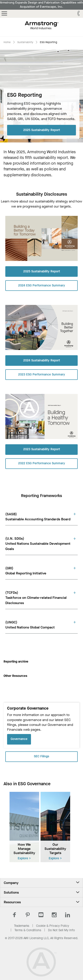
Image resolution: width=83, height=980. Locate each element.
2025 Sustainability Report (42, 130)
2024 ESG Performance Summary (42, 285)
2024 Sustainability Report (42, 360)
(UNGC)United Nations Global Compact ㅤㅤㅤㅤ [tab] (30, 625)
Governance (19, 739)
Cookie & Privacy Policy (53, 926)
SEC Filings (41, 756)
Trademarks (22, 926)
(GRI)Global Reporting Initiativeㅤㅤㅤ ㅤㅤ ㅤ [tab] (27, 571)
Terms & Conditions (28, 930)
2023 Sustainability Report (42, 449)
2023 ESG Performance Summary (42, 374)
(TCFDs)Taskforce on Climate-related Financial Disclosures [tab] (36, 598)
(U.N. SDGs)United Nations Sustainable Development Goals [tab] (38, 544)
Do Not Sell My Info (61, 930)
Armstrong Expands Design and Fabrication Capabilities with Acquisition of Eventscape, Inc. (41, 5)
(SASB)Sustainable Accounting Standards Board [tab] (38, 517)
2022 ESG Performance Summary (42, 463)
